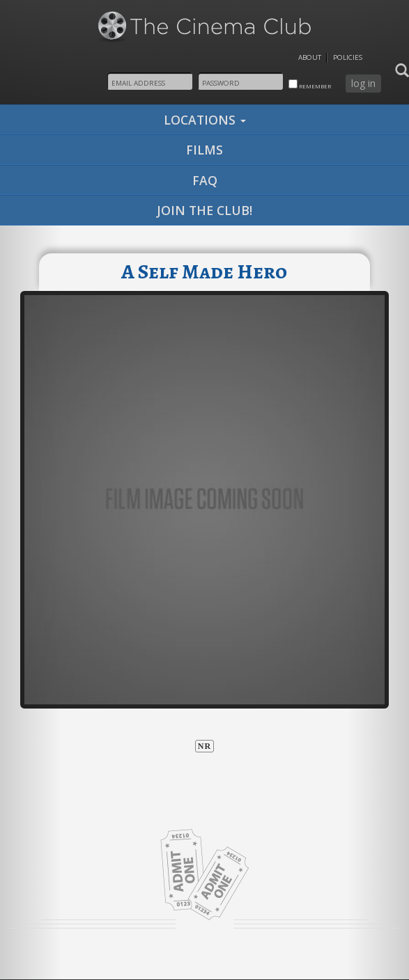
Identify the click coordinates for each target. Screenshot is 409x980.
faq (205, 180)
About (310, 57)
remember (310, 85)
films (204, 150)
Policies (348, 57)
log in (363, 83)
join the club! (204, 210)
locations (205, 120)
